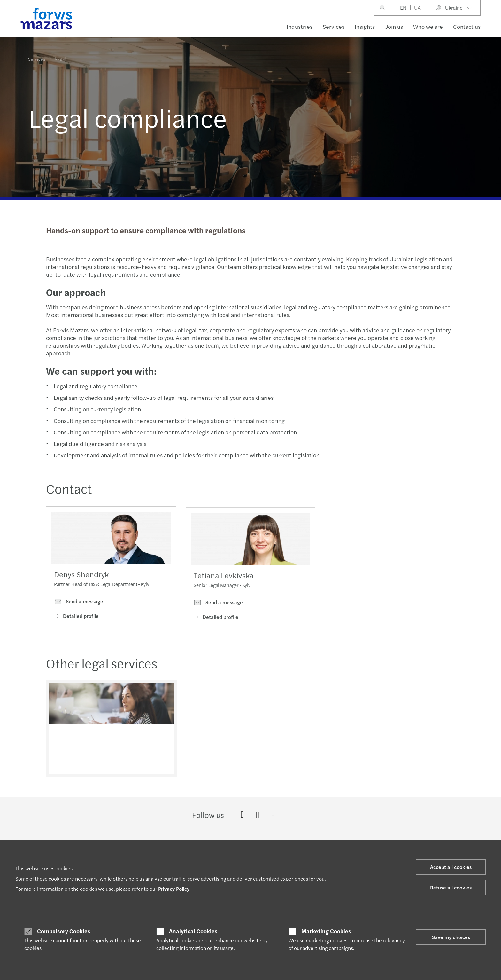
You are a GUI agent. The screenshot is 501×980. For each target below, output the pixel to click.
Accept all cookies (451, 867)
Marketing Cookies (326, 931)
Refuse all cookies (451, 887)
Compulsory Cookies (64, 931)
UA (417, 8)
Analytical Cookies (193, 931)
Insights (365, 26)
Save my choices (451, 937)
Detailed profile (76, 618)
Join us (394, 26)
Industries (300, 26)
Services (334, 26)
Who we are (428, 26)
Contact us (467, 26)
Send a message (79, 604)
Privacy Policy (174, 889)
